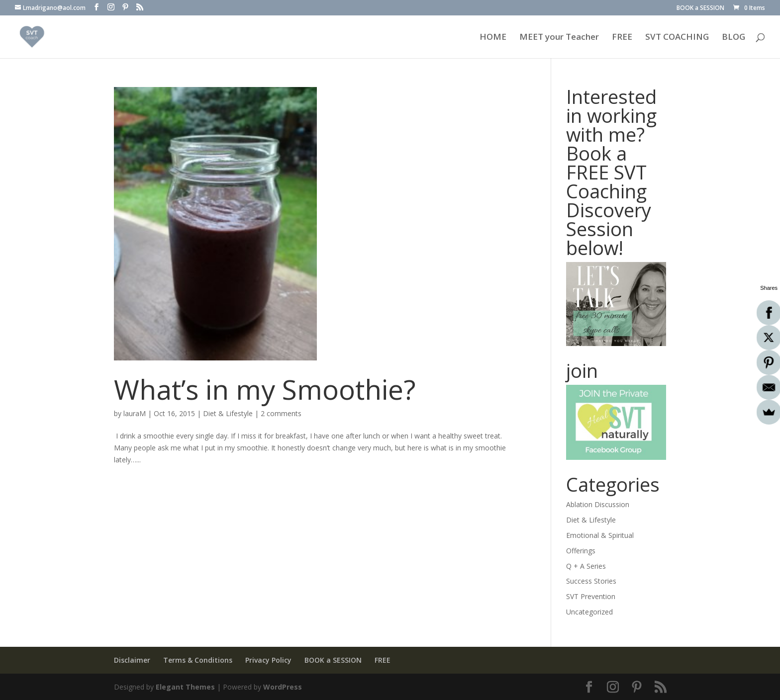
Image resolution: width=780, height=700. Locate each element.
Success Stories (591, 581)
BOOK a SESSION (700, 8)
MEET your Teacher (559, 38)
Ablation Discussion (598, 504)
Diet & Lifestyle (228, 413)
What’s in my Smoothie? (265, 389)
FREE (622, 38)
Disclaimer (132, 660)
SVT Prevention (591, 596)
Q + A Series (586, 566)
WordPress (283, 687)
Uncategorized (589, 612)
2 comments (281, 413)
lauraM (135, 413)
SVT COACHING (677, 38)
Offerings (581, 551)
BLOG (733, 38)
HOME (493, 38)
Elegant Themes (185, 687)
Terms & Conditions (198, 660)
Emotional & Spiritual (600, 535)
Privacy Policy (268, 660)
